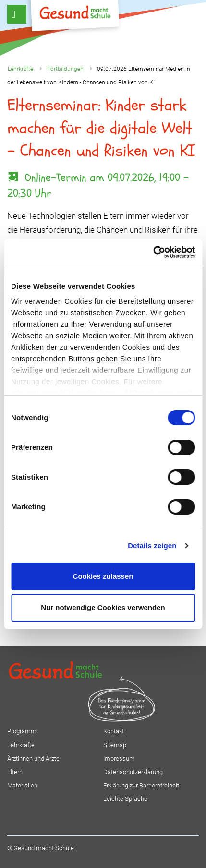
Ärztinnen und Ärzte (33, 758)
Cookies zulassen (103, 576)
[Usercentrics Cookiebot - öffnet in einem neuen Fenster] (153, 252)
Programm (22, 731)
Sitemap (115, 745)
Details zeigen (152, 545)
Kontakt (114, 731)
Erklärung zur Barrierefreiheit (141, 785)
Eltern (15, 772)
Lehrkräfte (21, 745)
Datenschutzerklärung (133, 772)
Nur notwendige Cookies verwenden (103, 607)
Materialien (22, 785)
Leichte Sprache (125, 799)
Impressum (119, 758)
